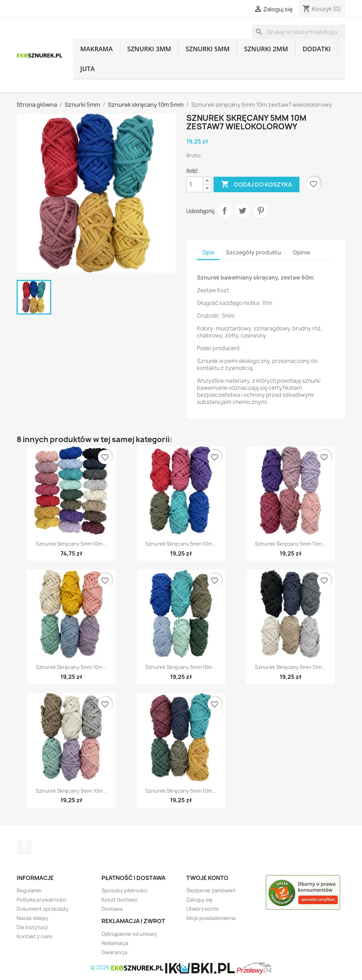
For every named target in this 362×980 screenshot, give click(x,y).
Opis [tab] (208, 253)
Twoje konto (207, 878)
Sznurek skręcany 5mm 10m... (71, 544)
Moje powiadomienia (211, 918)
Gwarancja (114, 952)
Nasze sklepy (33, 918)
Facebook (24, 847)
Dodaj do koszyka (256, 184)
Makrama (97, 49)
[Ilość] (195, 184)
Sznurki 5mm (208, 49)
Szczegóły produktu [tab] (253, 253)
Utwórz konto (203, 909)
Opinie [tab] (301, 253)
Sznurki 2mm (266, 49)
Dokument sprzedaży (43, 909)
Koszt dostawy (119, 900)
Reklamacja (115, 943)
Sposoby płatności (124, 890)
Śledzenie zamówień (211, 890)
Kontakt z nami (34, 936)
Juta (87, 69)
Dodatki (317, 49)
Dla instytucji (32, 927)
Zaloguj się (199, 900)
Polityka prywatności (42, 900)
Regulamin (29, 890)
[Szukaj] (299, 32)
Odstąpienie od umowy (129, 934)
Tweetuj (243, 211)
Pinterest (261, 211)
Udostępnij (224, 211)
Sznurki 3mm (149, 49)
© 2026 (128, 967)
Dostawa (112, 909)
